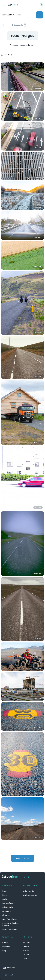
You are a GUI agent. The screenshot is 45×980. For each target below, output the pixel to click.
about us (6, 915)
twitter (5, 943)
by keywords (28, 891)
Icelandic (26, 943)
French (26, 955)
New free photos (10, 919)
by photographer (30, 895)
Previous (3, 25)
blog (4, 951)
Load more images (23, 858)
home (5, 891)
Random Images (10, 929)
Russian (26, 951)
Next (42, 25)
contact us (7, 911)
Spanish (26, 947)
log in (5, 895)
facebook (6, 947)
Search (40, 15)
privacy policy (8, 907)
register (6, 899)
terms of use (8, 903)
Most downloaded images (10, 924)
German (26, 959)
